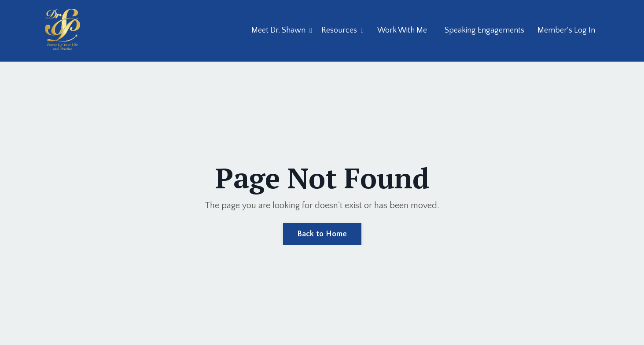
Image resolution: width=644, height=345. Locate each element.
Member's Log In (566, 30)
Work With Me (402, 30)
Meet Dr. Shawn (282, 30)
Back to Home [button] (322, 234)
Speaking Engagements (484, 30)
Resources (343, 30)
